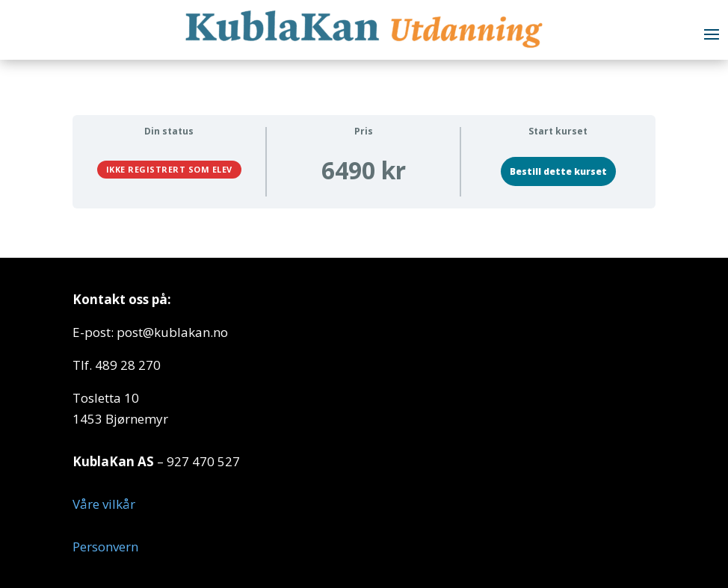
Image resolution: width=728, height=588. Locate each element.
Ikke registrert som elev (169, 169)
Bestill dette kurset (558, 171)
